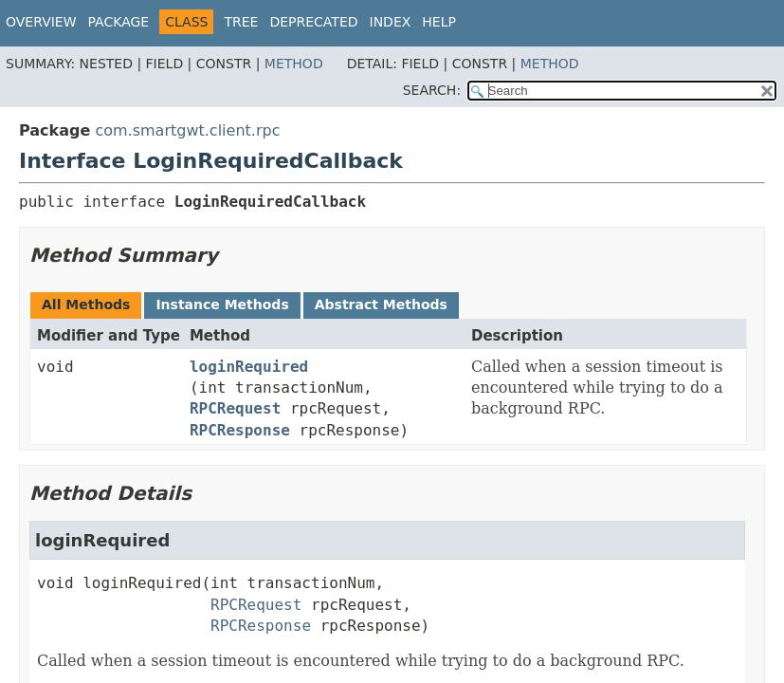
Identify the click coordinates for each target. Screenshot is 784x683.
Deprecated (313, 22)
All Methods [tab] (86, 305)
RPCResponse (240, 430)
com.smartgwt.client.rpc (187, 130)
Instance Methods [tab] (222, 305)
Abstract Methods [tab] (381, 305)
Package (119, 22)
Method (294, 64)
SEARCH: (432, 90)
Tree (241, 22)
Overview (41, 22)
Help (439, 22)
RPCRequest (235, 408)
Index (391, 22)
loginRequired (249, 367)
